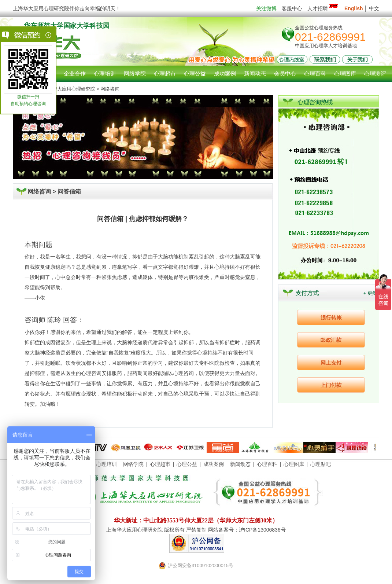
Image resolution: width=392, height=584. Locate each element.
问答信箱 (69, 192)
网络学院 (133, 464)
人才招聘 (323, 8)
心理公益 (187, 464)
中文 (374, 8)
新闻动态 (240, 464)
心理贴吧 (321, 464)
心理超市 (160, 464)
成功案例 (214, 464)
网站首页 (15, 74)
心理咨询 (45, 74)
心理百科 (267, 464)
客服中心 (292, 8)
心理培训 (107, 464)
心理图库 (294, 464)
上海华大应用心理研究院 (69, 89)
